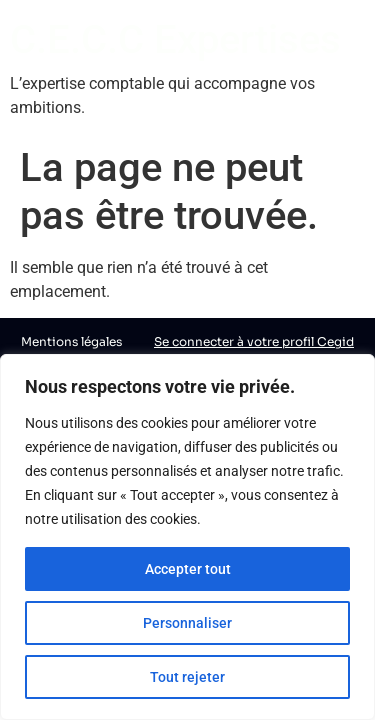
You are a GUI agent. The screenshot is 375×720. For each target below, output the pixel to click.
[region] (187, 537)
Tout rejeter (187, 677)
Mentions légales (71, 341)
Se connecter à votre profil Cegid (254, 341)
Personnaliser (187, 623)
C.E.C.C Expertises (175, 39)
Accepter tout (188, 569)
